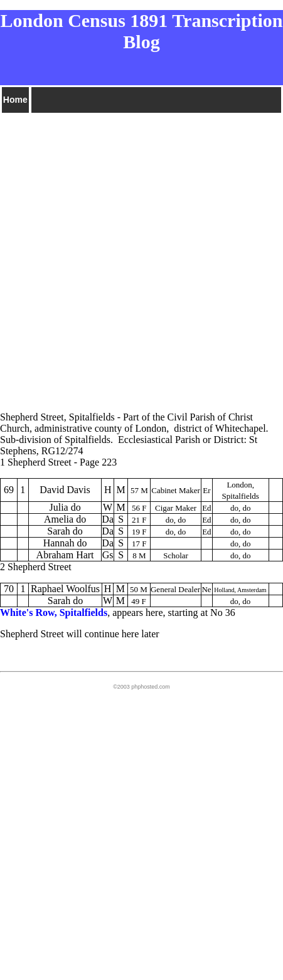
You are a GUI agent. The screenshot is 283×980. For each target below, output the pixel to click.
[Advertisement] (141, 256)
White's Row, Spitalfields (54, 612)
